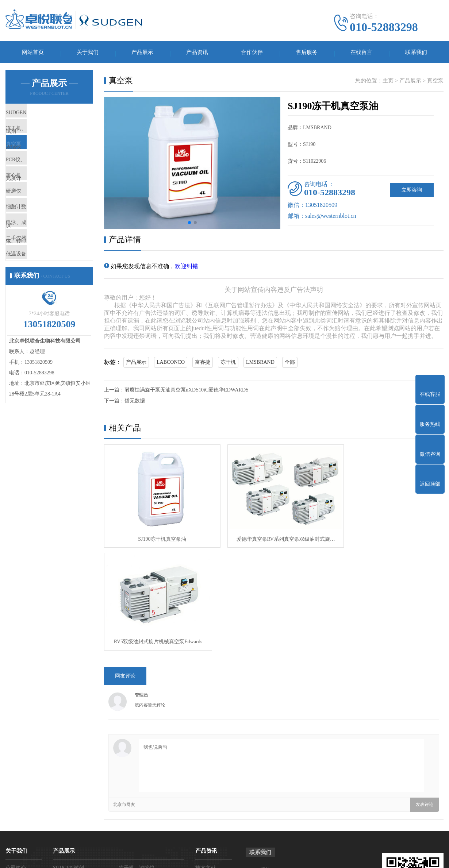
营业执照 (16, 773)
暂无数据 (135, 403)
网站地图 (315, 857)
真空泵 (31, 160)
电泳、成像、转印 (45, 267)
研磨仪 (31, 224)
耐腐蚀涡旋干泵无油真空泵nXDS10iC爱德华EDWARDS (187, 392)
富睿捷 (203, 364)
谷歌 (350, 857)
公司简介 (16, 762)
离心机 (31, 203)
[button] (189, 225)
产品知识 (206, 773)
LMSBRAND (260, 364)
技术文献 (206, 762)
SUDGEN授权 (21, 784)
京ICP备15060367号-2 (276, 857)
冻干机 (228, 364)
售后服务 (307, 53)
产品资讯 (197, 53)
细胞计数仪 (36, 246)
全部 (290, 364)
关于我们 (88, 53)
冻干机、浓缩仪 (42, 138)
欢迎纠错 (187, 268)
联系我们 (416, 53)
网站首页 (33, 53)
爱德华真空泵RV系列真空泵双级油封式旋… (273, 536)
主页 (388, 83)
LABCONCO (171, 364)
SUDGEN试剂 (39, 117)
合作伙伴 (252, 53)
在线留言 (361, 53)
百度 (335, 857)
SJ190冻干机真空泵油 (158, 536)
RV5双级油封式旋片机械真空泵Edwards (389, 536)
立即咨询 (412, 192)
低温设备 (34, 310)
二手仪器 (34, 289)
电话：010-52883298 (283, 780)
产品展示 (142, 53)
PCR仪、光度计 (41, 181)
